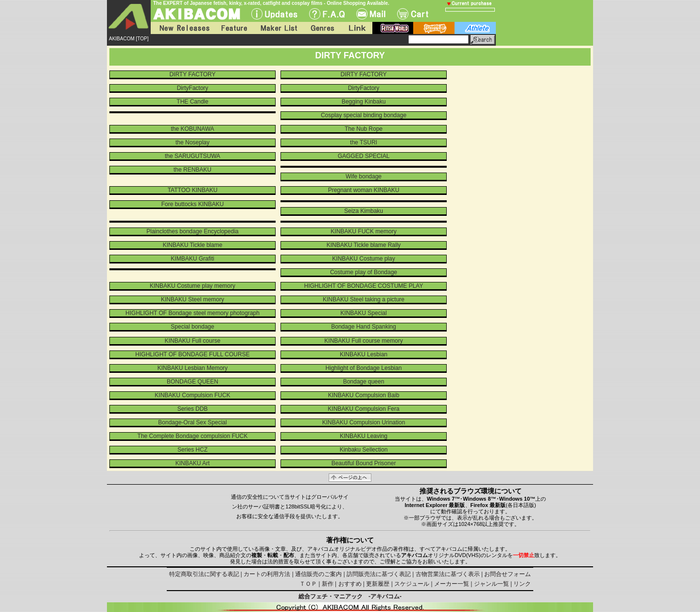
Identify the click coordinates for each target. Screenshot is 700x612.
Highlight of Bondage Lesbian (364, 368)
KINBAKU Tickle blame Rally (364, 245)
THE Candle (192, 102)
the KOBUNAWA (192, 129)
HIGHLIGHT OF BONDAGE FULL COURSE (192, 354)
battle (434, 28)
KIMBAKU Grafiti (192, 259)
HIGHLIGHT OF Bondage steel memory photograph (192, 313)
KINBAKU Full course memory (363, 341)
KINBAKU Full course (193, 341)
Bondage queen (364, 382)
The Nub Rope (364, 129)
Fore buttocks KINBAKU (193, 204)
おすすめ (350, 584)
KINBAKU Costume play (363, 259)
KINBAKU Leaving (364, 436)
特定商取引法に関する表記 (204, 574)
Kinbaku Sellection (364, 450)
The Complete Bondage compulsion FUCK (193, 436)
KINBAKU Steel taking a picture (364, 299)
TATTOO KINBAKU (193, 190)
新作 (328, 584)
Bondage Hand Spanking (363, 327)
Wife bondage (364, 176)
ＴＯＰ (308, 584)
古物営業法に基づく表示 (448, 574)
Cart (413, 14)
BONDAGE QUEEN (192, 382)
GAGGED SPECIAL (364, 156)
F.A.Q (327, 14)
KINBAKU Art (193, 463)
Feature (234, 28)
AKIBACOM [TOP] (129, 39)
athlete (475, 28)
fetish (393, 28)
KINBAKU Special (363, 313)
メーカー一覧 (452, 584)
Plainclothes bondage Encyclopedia (192, 231)
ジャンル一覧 (491, 584)
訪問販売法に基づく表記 (379, 574)
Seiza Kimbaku (364, 211)
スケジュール (412, 584)
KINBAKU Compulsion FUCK (192, 395)
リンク (522, 584)
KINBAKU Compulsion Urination (364, 422)
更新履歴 (378, 584)
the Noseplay (192, 142)
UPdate (274, 14)
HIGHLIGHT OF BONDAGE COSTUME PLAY (364, 286)
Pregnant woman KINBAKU (364, 190)
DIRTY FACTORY (192, 74)
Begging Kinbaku (364, 102)
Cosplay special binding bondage (364, 115)
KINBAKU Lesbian (364, 354)
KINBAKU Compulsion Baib (364, 395)
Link (356, 28)
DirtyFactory (193, 88)
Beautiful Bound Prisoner (364, 463)
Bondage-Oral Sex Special (192, 422)
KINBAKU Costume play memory (192, 286)
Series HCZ (192, 450)
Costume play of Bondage (364, 272)
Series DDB (193, 409)
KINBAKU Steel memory (192, 299)
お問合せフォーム (507, 574)
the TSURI (364, 142)
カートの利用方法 (267, 574)
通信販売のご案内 (318, 574)
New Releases (182, 28)
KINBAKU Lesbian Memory (193, 368)
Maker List (279, 28)
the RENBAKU (192, 170)
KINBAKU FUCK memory (363, 231)
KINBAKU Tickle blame (193, 245)
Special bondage (192, 327)
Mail (371, 14)
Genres (322, 28)
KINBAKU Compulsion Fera (363, 409)
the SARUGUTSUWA (192, 156)
